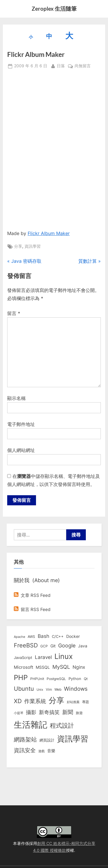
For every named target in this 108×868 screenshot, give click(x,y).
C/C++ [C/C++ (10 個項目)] (58, 636)
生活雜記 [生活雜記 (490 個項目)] (31, 725)
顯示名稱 (16, 398)
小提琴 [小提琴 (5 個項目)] (19, 713)
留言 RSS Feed (32, 609)
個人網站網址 (21, 450)
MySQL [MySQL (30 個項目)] (61, 667)
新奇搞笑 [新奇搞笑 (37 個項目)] (49, 712)
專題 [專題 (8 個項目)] (86, 702)
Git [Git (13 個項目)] (53, 646)
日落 (61, 65)
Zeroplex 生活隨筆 (54, 9)
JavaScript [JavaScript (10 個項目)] (23, 657)
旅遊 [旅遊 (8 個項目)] (79, 713)
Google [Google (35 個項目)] (67, 645)
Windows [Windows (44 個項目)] (76, 689)
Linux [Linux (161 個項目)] (64, 656)
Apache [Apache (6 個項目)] (19, 637)
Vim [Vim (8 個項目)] (49, 689)
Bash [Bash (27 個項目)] (43, 636)
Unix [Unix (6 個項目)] (40, 690)
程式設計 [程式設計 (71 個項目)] (62, 725)
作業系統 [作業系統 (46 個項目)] (35, 701)
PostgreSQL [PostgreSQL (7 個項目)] (56, 679)
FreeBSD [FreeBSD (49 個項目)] (26, 645)
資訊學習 (33, 246)
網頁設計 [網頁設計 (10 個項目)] (47, 740)
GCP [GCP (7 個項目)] (44, 646)
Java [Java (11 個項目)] (83, 646)
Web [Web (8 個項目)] (58, 689)
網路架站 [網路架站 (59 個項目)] (25, 739)
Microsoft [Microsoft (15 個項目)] (23, 667)
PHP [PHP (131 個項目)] (21, 678)
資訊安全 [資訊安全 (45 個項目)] (25, 750)
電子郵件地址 (21, 424)
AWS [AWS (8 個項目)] (31, 637)
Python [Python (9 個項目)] (75, 679)
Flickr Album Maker (49, 233)
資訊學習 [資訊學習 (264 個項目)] (73, 739)
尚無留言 (83, 66)
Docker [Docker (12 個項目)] (73, 636)
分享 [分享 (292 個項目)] (56, 700)
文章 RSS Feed (32, 595)
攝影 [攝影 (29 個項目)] (31, 712)
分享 (18, 246)
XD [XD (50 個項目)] (18, 701)
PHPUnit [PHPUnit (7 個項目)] (37, 679)
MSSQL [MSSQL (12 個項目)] (43, 667)
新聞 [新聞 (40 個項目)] (68, 712)
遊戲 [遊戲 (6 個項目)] (41, 751)
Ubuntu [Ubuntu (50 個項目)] (24, 689)
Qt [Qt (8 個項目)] (86, 679)
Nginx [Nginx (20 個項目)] (79, 667)
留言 (14, 313)
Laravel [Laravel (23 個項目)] (43, 657)
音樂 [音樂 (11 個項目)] (51, 751)
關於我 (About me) (37, 580)
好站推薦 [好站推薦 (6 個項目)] (73, 702)
